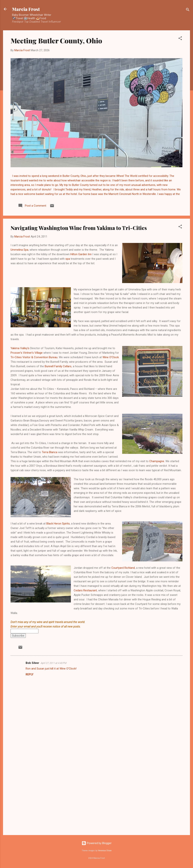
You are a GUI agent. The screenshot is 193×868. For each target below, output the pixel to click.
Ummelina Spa (19, 250)
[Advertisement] (96, 800)
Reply (29, 674)
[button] (180, 39)
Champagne (157, 461)
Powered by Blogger (97, 843)
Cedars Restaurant (85, 590)
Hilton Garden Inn (81, 254)
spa (68, 259)
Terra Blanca (50, 452)
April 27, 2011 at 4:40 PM (54, 663)
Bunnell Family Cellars (58, 366)
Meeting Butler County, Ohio (56, 40)
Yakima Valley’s (20, 348)
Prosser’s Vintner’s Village (27, 353)
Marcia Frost (26, 9)
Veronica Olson (105, 851)
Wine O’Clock (111, 357)
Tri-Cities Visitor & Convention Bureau (34, 357)
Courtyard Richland (123, 568)
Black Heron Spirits (58, 524)
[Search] (188, 10)
